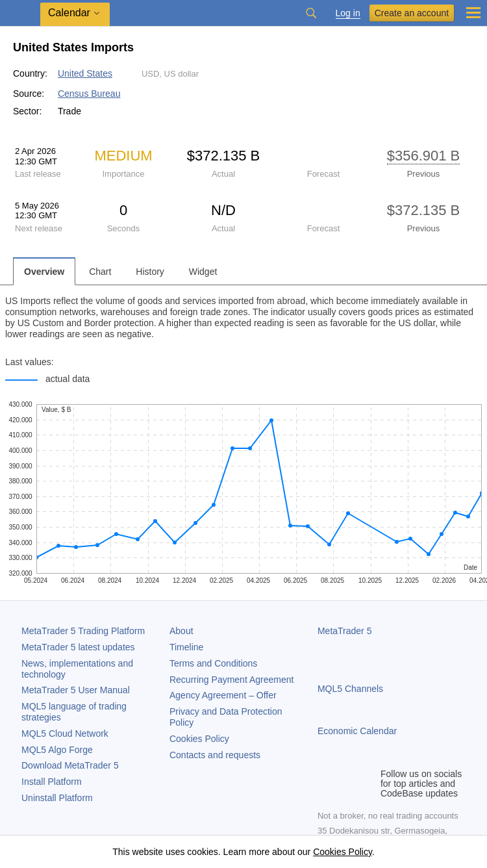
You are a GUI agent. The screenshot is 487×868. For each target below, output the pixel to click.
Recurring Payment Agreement (231, 680)
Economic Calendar (357, 731)
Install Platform (52, 782)
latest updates (78, 647)
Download (70, 765)
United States (85, 73)
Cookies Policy (199, 739)
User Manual (76, 690)
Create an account (412, 13)
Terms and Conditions (213, 663)
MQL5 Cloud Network (65, 734)
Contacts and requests (215, 755)
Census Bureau (89, 94)
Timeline (186, 647)
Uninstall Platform (57, 798)
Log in (348, 13)
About (181, 631)
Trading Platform (83, 631)
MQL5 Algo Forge (57, 750)
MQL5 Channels (350, 689)
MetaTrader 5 (345, 631)
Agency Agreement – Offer (223, 695)
